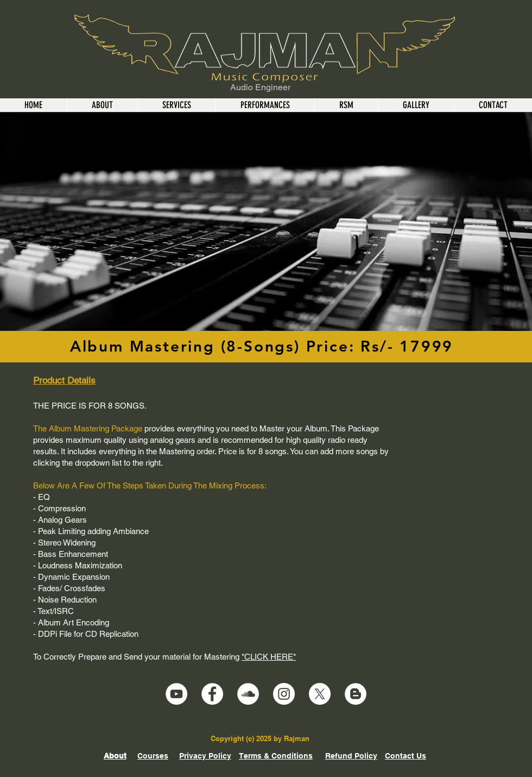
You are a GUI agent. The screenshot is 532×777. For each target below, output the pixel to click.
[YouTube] (176, 694)
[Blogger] (356, 694)
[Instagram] (284, 694)
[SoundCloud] (248, 694)
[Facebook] (212, 694)
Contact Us (406, 756)
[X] (320, 694)
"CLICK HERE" (269, 657)
